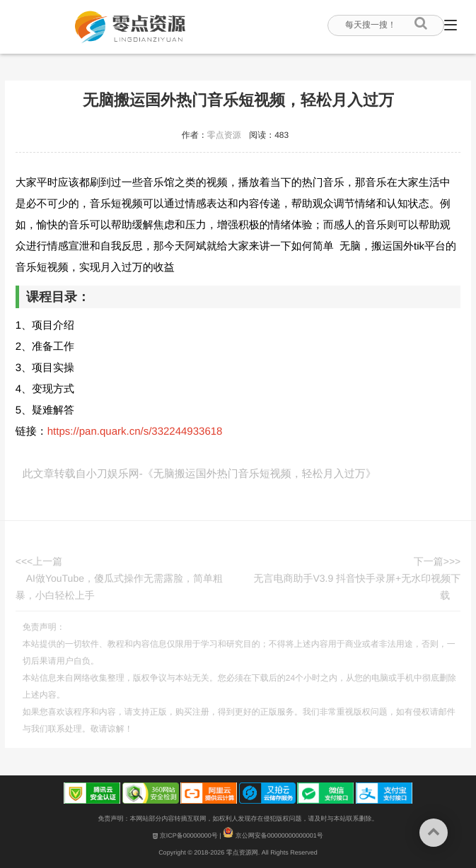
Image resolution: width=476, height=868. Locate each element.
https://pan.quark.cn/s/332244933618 (135, 432)
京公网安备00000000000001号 (273, 835)
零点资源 (224, 135)
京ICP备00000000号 (185, 835)
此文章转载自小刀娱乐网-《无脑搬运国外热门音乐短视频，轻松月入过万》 (199, 474)
